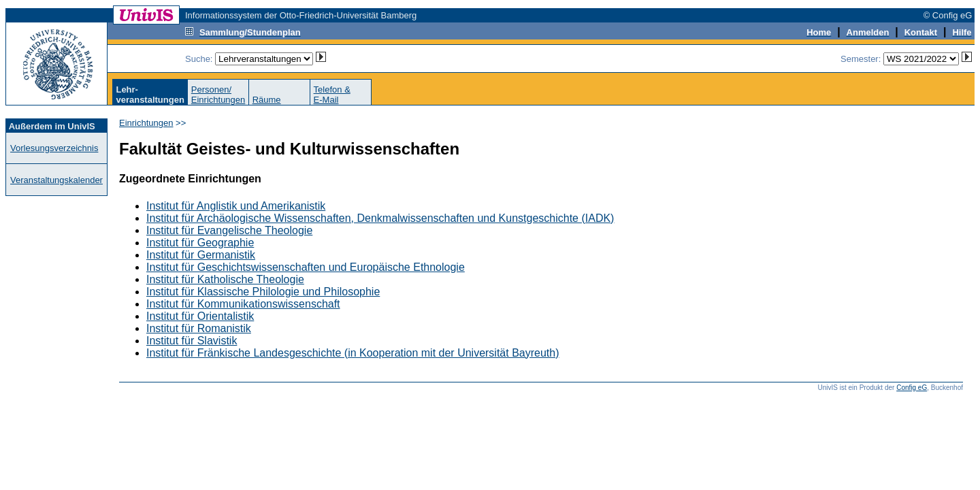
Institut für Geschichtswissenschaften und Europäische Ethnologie (306, 267)
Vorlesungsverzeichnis (54, 148)
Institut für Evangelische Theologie (229, 230)
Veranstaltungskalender (56, 180)
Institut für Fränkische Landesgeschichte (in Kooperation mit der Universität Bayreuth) (353, 353)
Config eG (912, 388)
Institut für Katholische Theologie (225, 279)
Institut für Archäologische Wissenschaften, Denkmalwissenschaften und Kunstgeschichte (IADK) (380, 218)
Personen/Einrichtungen (218, 95)
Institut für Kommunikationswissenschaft (243, 304)
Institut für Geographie (200, 243)
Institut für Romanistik (199, 328)
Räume (267, 100)
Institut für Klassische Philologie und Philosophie (263, 292)
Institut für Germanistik (201, 255)
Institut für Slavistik (192, 341)
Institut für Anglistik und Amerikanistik (236, 206)
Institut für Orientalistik (200, 316)
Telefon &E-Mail (332, 95)
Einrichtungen (146, 123)
